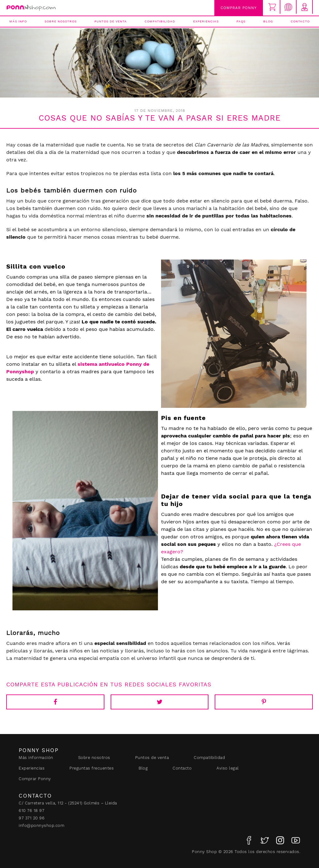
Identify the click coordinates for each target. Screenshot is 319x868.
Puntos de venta (111, 21)
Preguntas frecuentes (92, 768)
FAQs (241, 21)
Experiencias (206, 21)
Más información (36, 758)
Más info (18, 21)
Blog (268, 21)
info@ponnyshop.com (41, 825)
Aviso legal (228, 768)
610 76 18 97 (31, 811)
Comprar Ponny (239, 8)
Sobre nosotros (61, 21)
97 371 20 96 (32, 818)
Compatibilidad (160, 21)
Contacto (300, 21)
